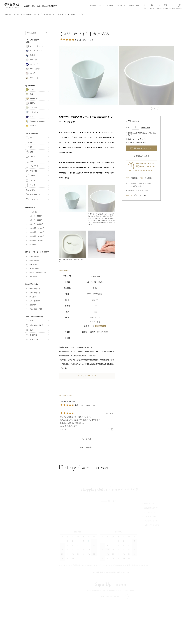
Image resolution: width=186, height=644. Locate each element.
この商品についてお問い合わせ (141, 183)
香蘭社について (134, 6)
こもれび (31, 107)
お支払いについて (154, 515)
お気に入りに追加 (142, 156)
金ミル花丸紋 (33, 69)
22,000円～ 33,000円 (37, 236)
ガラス (30, 180)
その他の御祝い (35, 268)
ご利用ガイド (121, 6)
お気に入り (159, 6)
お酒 (29, 161)
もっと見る (87, 439)
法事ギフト (32, 340)
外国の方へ (33, 305)
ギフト (102, 6)
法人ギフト (33, 297)
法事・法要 (33, 277)
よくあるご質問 (153, 519)
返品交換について (154, 510)
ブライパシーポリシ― (92, 634)
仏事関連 (31, 335)
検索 (145, 6)
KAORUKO (32, 98)
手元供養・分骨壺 (34, 325)
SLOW (30, 103)
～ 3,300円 (33, 212)
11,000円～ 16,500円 (37, 228)
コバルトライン (34, 64)
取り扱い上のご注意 (87, 376)
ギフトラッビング (154, 523)
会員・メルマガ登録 (154, 528)
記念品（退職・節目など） (39, 273)
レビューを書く (87, 447)
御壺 (29, 321)
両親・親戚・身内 (36, 309)
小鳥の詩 (31, 60)
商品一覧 (93, 6)
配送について (152, 506)
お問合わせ (179, 6)
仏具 (29, 330)
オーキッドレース (34, 46)
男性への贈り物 (35, 293)
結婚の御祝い (34, 256)
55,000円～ (33, 244)
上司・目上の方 (35, 301)
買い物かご (172, 6)
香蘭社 (28, 42)
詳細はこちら (101, 326)
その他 (30, 185)
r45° (146, 191)
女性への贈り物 (35, 289)
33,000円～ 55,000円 (37, 240)
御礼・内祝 (33, 264)
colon (30, 89)
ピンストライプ (34, 51)
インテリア (32, 166)
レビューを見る (87, 40)
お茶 (29, 152)
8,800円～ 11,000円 (36, 224)
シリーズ (110, 6)
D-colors (31, 126)
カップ (30, 157)
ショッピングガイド (137, 186)
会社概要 (66, 634)
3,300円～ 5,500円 (36, 216)
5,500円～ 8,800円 (36, 220)
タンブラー (139, 191)
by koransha (130, 191)
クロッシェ (32, 112)
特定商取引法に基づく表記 (111, 634)
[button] (153, 108)
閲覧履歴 (166, 6)
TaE (29, 94)
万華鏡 (30, 176)
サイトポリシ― (77, 634)
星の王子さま (33, 78)
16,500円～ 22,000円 (37, 232)
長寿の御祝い (34, 260)
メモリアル (32, 199)
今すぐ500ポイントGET (112, 570)
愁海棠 (30, 55)
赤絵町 (30, 73)
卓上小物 (31, 171)
